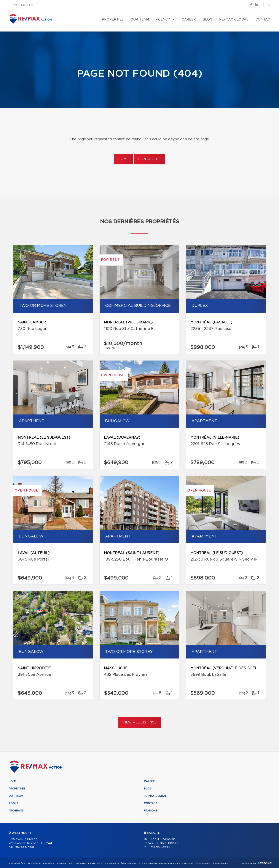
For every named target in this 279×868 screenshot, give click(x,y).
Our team (140, 20)
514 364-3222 (160, 848)
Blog (207, 20)
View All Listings (139, 723)
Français (151, 811)
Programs (16, 811)
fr (269, 5)
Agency (163, 20)
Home (123, 159)
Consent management (215, 863)
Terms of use (189, 863)
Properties (113, 20)
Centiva (265, 863)
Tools (13, 803)
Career (189, 20)
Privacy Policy (169, 863)
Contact (264, 20)
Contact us (23, 5)
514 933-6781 (25, 848)
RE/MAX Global (234, 20)
